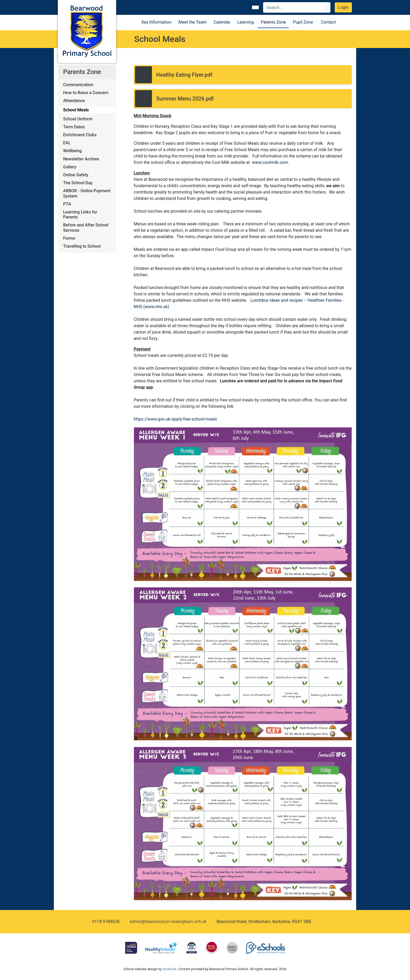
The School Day (78, 183)
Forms (69, 238)
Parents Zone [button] (273, 22)
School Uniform (78, 119)
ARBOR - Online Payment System (87, 193)
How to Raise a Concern (86, 93)
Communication (78, 85)
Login (343, 7)
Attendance (74, 101)
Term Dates (74, 127)
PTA (67, 204)
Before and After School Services (86, 227)
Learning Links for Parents (80, 215)
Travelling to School (82, 246)
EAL (67, 143)
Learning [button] (246, 22)
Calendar (222, 22)
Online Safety (76, 175)
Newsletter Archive (81, 159)
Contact (328, 22)
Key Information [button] (157, 22)
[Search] (293, 7)
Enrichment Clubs (80, 135)
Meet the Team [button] (193, 22)
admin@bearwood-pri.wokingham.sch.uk (168, 922)
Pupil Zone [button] (303, 22)
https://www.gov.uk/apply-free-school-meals (175, 419)
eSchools (169, 969)
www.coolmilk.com (270, 162)
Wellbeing (72, 151)
